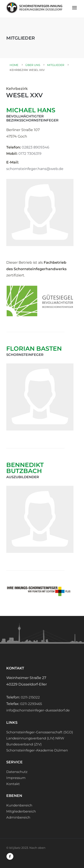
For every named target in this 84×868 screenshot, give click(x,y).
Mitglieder (56, 65)
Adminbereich (18, 817)
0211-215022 (30, 697)
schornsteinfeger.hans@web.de (35, 169)
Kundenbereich (19, 805)
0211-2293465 (31, 704)
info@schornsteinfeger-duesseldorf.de (38, 710)
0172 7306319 (30, 154)
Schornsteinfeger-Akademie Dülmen (37, 750)
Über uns (33, 65)
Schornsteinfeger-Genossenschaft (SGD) (40, 732)
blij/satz (15, 848)
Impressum (16, 778)
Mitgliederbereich (21, 811)
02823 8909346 (36, 147)
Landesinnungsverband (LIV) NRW (35, 738)
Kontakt (13, 784)
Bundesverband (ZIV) (24, 744)
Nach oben (37, 848)
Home (14, 65)
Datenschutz (17, 772)
